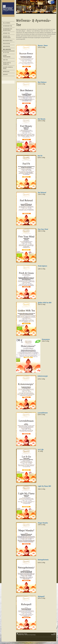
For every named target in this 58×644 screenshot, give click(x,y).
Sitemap (26, 634)
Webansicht (53, 634)
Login (54, 633)
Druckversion (20, 634)
